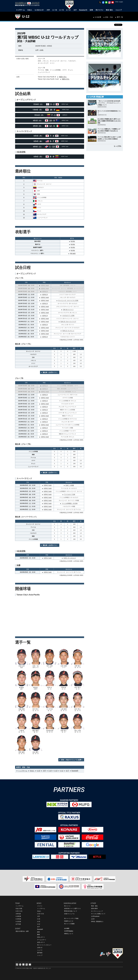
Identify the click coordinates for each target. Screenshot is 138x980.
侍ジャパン (67, 906)
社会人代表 (19, 909)
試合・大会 (109, 17)
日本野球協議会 (69, 931)
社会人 (32, 771)
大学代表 (18, 914)
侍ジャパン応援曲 (69, 924)
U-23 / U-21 (19, 911)
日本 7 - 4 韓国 (70, 485)
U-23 (39, 771)
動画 (38, 935)
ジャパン (40, 906)
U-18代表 (18, 916)
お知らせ (40, 948)
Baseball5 (75, 771)
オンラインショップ (97, 911)
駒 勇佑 (73, 241)
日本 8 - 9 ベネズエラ (70, 558)
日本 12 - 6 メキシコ (68, 331)
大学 (44, 771)
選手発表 (40, 953)
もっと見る (118, 146)
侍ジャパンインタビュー (44, 945)
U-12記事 (98, 17)
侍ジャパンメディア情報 (71, 918)
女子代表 (18, 924)
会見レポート (41, 942)
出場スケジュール (69, 914)
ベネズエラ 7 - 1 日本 (68, 316)
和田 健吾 (73, 254)
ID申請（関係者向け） (98, 922)
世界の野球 (94, 909)
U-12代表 (18, 922)
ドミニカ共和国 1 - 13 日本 (70, 503)
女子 (67, 771)
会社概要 (67, 928)
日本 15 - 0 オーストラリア (68, 322)
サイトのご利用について (98, 914)
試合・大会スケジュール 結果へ (72, 760)
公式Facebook (95, 916)
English (121, 2)
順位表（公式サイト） (50, 372)
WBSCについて (69, 934)
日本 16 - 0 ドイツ (68, 310)
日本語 (117, 2)
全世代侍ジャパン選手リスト (73, 909)
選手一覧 (120, 17)
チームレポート (42, 940)
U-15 (56, 771)
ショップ (40, 955)
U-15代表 (18, 919)
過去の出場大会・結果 (22, 931)
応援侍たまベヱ (69, 921)
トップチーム (23, 771)
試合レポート (41, 937)
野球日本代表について (71, 911)
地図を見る (63, 77)
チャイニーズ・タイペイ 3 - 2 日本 (68, 300)
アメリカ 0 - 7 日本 (70, 494)
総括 (38, 932)
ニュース (40, 950)
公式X (93, 919)
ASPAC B (45, 292)
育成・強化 (94, 906)
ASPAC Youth (45, 285)
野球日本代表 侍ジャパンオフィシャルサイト (28, 4)
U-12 (26, 16)
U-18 (50, 771)
